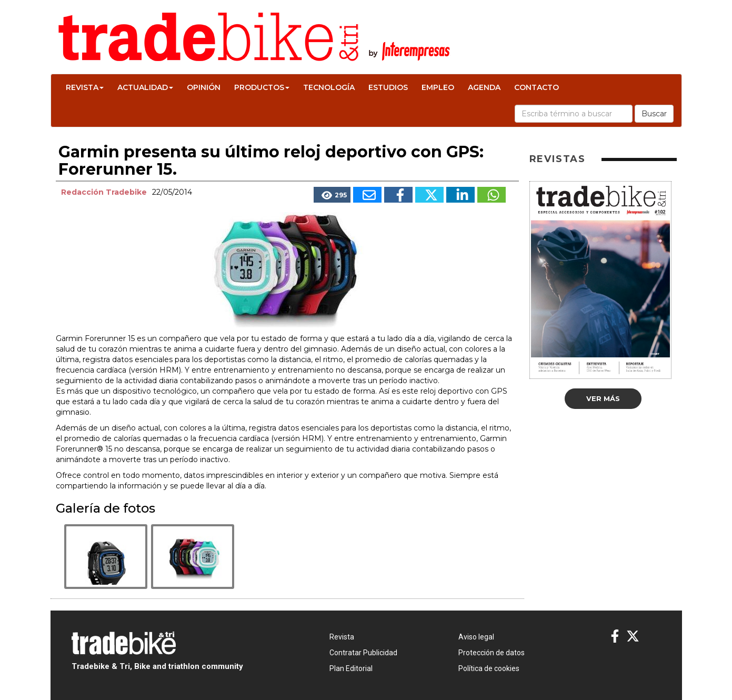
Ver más (603, 398)
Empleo (438, 87)
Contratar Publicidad (363, 653)
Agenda (484, 87)
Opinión (204, 87)
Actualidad (145, 87)
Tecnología (329, 87)
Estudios (388, 87)
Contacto (537, 87)
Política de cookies (489, 668)
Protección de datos (492, 653)
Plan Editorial (351, 668)
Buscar (654, 114)
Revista (85, 87)
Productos (262, 87)
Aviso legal (476, 637)
